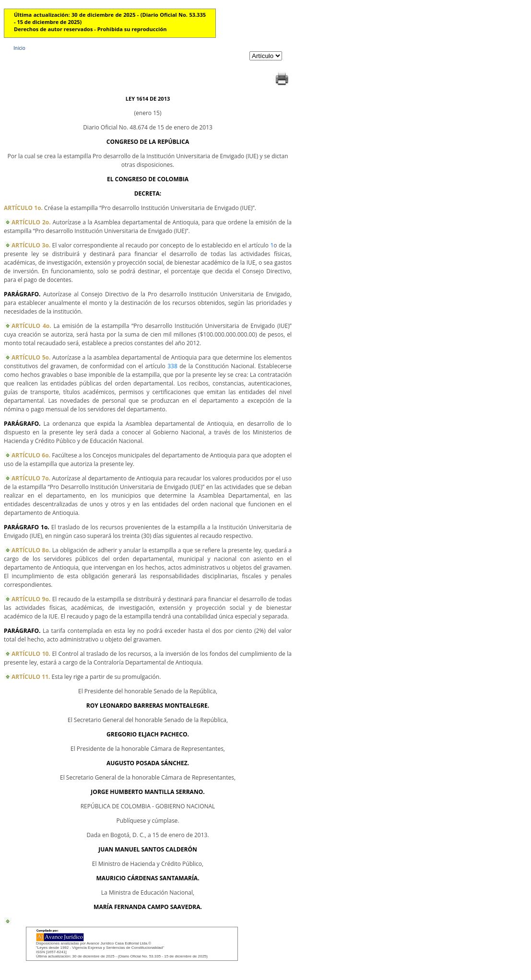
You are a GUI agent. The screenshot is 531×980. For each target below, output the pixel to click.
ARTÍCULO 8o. (31, 550)
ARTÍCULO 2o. (31, 222)
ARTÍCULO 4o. (31, 326)
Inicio (19, 48)
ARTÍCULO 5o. (31, 357)
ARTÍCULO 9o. (31, 599)
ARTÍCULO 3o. (31, 245)
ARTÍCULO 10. (31, 654)
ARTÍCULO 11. (31, 677)
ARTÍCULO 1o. (23, 208)
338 (172, 366)
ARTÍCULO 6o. (31, 455)
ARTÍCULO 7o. (31, 478)
